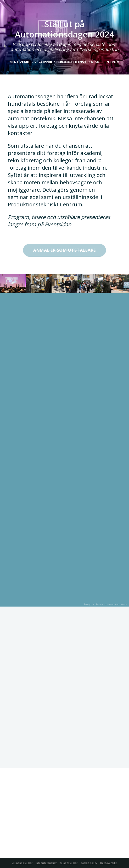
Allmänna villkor (22, 863)
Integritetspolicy (46, 863)
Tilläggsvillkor (69, 863)
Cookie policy (89, 863)
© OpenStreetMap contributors (112, 604)
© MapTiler (90, 604)
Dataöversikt (108, 863)
